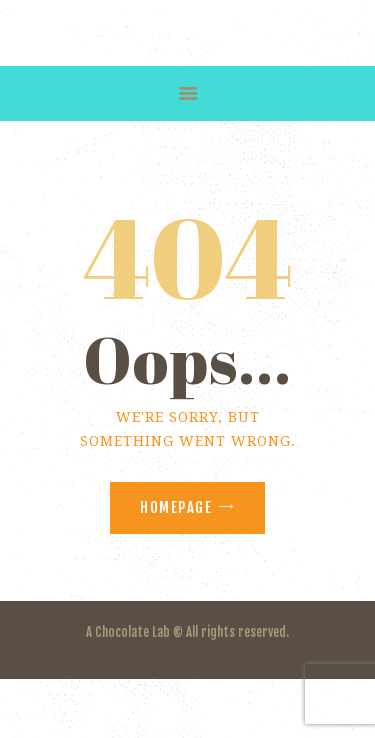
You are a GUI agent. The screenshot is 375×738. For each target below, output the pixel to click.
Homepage (176, 507)
